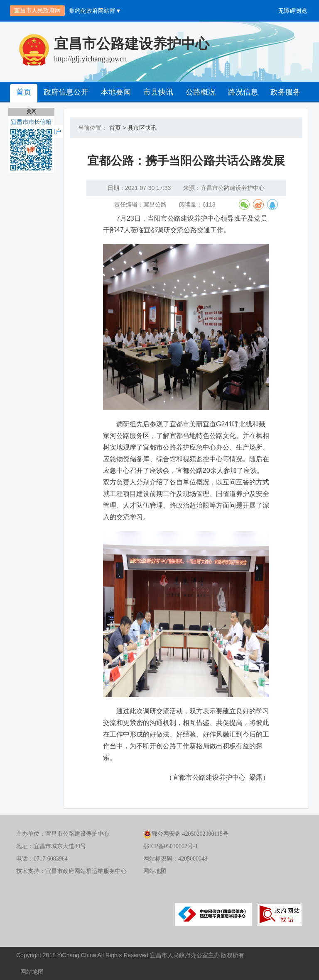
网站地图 (155, 871)
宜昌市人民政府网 (37, 10)
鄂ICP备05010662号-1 (171, 846)
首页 (24, 92)
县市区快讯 (142, 128)
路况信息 (243, 92)
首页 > (118, 128)
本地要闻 (116, 92)
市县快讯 (158, 92)
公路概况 (201, 92)
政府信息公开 (66, 92)
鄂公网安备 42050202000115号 (186, 834)
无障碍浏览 (292, 11)
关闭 (32, 112)
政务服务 (285, 92)
